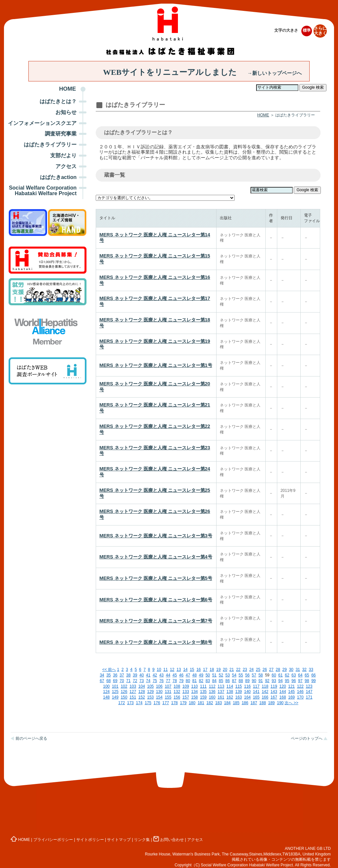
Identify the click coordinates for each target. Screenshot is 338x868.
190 (280, 703)
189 (271, 703)
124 (106, 692)
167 (274, 697)
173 (130, 703)
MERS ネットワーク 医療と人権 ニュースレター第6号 (156, 600)
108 (177, 686)
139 (239, 692)
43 (161, 675)
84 (214, 681)
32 (304, 670)
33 (311, 670)
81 (195, 681)
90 (254, 681)
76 (161, 681)
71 (128, 681)
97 (300, 681)
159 (203, 697)
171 (309, 697)
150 (124, 697)
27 (271, 670)
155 (168, 697)
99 (313, 681)
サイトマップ (119, 840)
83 (208, 681)
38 (128, 675)
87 (234, 681)
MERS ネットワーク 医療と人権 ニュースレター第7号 (156, 621)
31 (298, 670)
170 (300, 697)
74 (148, 681)
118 (265, 686)
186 (245, 703)
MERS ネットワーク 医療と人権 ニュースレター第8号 (156, 642)
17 (205, 670)
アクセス (66, 166)
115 (239, 686)
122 (300, 686)
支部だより (63, 155)
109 (186, 686)
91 (261, 681)
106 (159, 686)
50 (208, 675)
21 (232, 670)
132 (177, 692)
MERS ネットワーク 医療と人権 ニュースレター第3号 (156, 536)
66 (313, 675)
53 (228, 675)
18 (212, 670)
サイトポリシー (90, 840)
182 (210, 703)
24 (251, 670)
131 (168, 692)
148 (106, 697)
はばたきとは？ (58, 101)
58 (261, 675)
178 (175, 703)
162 (230, 697)
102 (124, 686)
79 (181, 681)
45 (174, 675)
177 (166, 703)
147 (309, 692)
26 (265, 670)
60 (274, 675)
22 (238, 670)
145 (291, 692)
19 (218, 670)
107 (168, 686)
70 (122, 681)
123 (309, 686)
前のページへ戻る (31, 738)
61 (280, 675)
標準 (307, 30)
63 (294, 675)
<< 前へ (109, 670)
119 (274, 686)
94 (280, 681)
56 (247, 675)
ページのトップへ (307, 738)
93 (274, 681)
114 (230, 686)
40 (141, 675)
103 (133, 686)
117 (256, 686)
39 (135, 675)
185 (236, 703)
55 (241, 675)
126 (124, 692)
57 (254, 675)
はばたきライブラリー (50, 145)
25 (258, 670)
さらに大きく (320, 31)
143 (274, 692)
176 (157, 703)
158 (194, 697)
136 (212, 692)
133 (186, 692)
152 (142, 697)
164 (247, 697)
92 (267, 681)
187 (254, 703)
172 (121, 703)
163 (239, 697)
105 (151, 686)
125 (115, 692)
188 (263, 703)
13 (179, 670)
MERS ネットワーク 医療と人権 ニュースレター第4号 (156, 557)
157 (186, 697)
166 (265, 697)
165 (256, 697)
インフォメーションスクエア (42, 123)
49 (201, 675)
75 (155, 681)
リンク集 (142, 840)
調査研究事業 (61, 134)
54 (234, 675)
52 (221, 675)
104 (142, 686)
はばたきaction (58, 177)
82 (201, 681)
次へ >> (291, 703)
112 (212, 686)
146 (300, 692)
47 (188, 675)
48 (195, 675)
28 (278, 670)
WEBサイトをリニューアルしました (202, 72)
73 (141, 681)
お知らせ (66, 112)
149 (115, 697)
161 (221, 697)
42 (155, 675)
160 (212, 697)
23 (245, 670)
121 (291, 686)
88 (241, 681)
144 (283, 692)
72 (135, 681)
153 (151, 697)
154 (159, 697)
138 (230, 692)
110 (194, 686)
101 (115, 686)
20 (225, 670)
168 (283, 697)
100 (106, 686)
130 (159, 692)
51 (214, 675)
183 (219, 703)
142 (265, 692)
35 (108, 675)
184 (227, 703)
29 (284, 670)
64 (300, 675)
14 (185, 670)
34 (102, 675)
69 (115, 681)
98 (307, 681)
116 (247, 686)
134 (194, 692)
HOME (68, 89)
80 (188, 681)
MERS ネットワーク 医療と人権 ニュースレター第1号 (156, 365)
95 (287, 681)
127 (133, 692)
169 (291, 697)
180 (192, 703)
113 (221, 686)
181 (201, 703)
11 (166, 670)
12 (172, 670)
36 (115, 675)
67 (102, 681)
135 (203, 692)
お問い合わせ (169, 840)
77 (168, 681)
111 (203, 686)
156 (177, 697)
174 (139, 703)
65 (307, 675)
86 (228, 681)
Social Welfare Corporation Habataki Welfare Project (43, 191)
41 (148, 675)
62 (287, 675)
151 (133, 697)
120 (283, 686)
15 (192, 670)
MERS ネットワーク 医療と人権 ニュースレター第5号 (156, 578)
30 (291, 670)
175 (148, 703)
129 (151, 692)
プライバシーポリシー (53, 840)
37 (122, 675)
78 (174, 681)
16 (199, 670)
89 (247, 681)
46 (181, 675)
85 (221, 681)
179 (183, 703)
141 (256, 692)
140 (247, 692)
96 (294, 681)
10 (159, 670)
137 (221, 692)
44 (168, 675)
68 (108, 681)
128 (142, 692)
